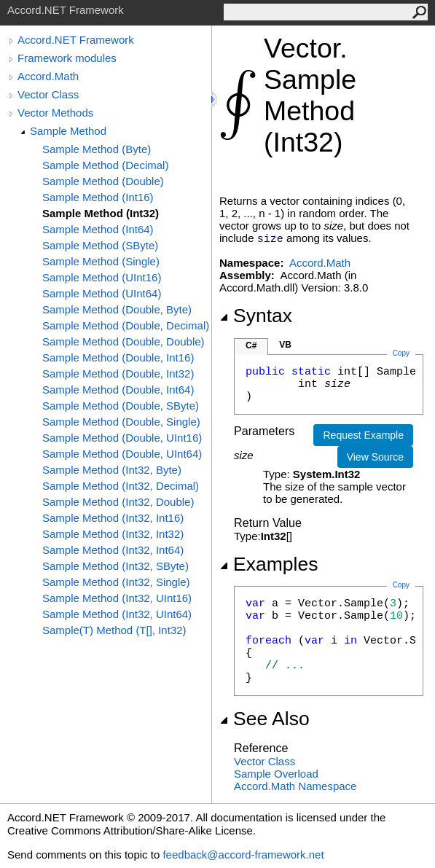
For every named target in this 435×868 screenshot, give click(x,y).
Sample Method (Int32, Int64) (113, 550)
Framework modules (67, 58)
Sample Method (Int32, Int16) (113, 518)
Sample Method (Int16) (98, 197)
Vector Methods (55, 113)
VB (285, 345)
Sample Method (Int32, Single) (116, 582)
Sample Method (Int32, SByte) (115, 566)
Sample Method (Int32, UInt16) (117, 598)
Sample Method (68, 131)
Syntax (256, 316)
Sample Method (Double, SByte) (121, 406)
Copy (401, 585)
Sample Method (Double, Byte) (117, 309)
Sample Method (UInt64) (102, 293)
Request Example (363, 435)
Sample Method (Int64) (98, 229)
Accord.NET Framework (76, 40)
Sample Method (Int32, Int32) (113, 534)
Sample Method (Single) (101, 261)
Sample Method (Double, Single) (121, 422)
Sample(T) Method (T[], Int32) (114, 630)
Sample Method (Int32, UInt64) (117, 614)
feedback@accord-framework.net (243, 855)
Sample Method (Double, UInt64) (122, 454)
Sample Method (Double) (103, 181)
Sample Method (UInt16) (102, 277)
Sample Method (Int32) (101, 213)
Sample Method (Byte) (97, 149)
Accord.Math (48, 76)
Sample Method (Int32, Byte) (112, 470)
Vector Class (48, 94)
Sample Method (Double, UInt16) (122, 438)
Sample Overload (276, 774)
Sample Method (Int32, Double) (118, 502)
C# (251, 345)
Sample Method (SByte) (100, 245)
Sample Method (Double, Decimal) (126, 325)
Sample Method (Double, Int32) (118, 374)
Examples (269, 564)
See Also (264, 719)
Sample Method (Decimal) (105, 165)
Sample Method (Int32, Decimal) (121, 486)
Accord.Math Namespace (295, 786)
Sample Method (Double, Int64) (118, 390)
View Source (375, 457)
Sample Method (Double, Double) (124, 341)
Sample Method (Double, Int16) (118, 357)
